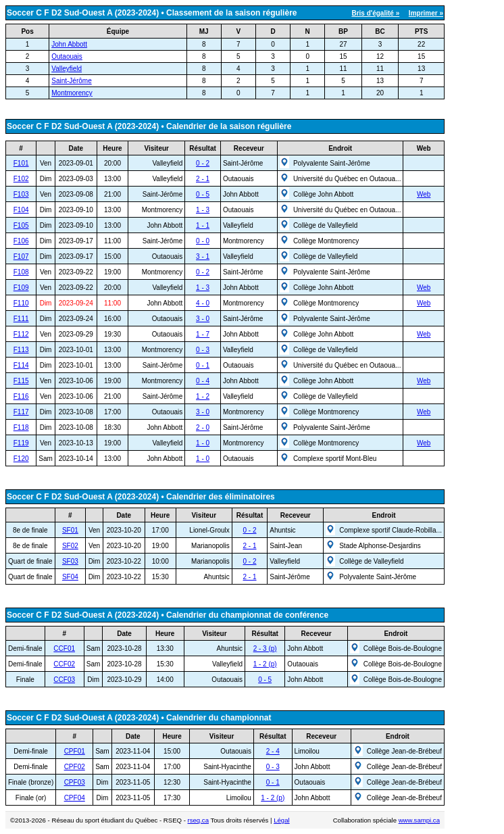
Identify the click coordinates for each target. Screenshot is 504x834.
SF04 (70, 577)
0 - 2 (203, 163)
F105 (21, 225)
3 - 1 (203, 256)
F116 (21, 396)
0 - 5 (203, 194)
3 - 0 (203, 319)
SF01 (70, 530)
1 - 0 (203, 443)
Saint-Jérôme (71, 81)
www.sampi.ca (419, 820)
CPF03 (75, 782)
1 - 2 (203, 396)
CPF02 (75, 767)
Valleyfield (67, 69)
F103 (21, 194)
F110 (21, 303)
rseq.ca (198, 820)
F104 (21, 210)
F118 (21, 427)
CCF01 (64, 648)
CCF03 (64, 680)
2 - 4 (273, 751)
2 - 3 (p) (265, 648)
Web (424, 194)
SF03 (70, 561)
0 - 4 (203, 381)
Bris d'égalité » (375, 13)
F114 (21, 365)
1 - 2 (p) (265, 664)
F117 (21, 412)
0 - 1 (203, 365)
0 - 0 (203, 241)
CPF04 (75, 798)
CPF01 (75, 751)
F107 (21, 256)
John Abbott (69, 44)
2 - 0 (203, 427)
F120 (21, 459)
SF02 (70, 546)
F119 (21, 443)
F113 (21, 350)
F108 (21, 272)
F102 (21, 179)
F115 (21, 381)
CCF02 (64, 664)
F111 (21, 319)
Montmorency (72, 93)
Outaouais (67, 56)
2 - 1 (203, 179)
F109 (21, 288)
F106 (21, 241)
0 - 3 (203, 350)
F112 (21, 334)
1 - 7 (203, 334)
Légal (281, 820)
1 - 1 (203, 225)
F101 (21, 163)
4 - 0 (203, 303)
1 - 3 (203, 210)
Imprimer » (426, 13)
